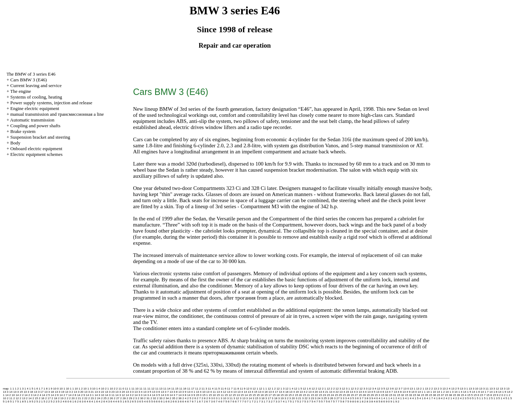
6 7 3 (210, 402)
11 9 (243, 389)
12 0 (249, 389)
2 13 (23, 398)
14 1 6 (476, 392)
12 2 (315, 389)
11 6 (224, 389)
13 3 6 (156, 392)
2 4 (184, 398)
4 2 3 (463, 398)
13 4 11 (211, 392)
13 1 (412, 389)
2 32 (153, 398)
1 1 (12, 389)
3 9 (371, 398)
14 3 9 (191, 395)
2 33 (160, 398)
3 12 (236, 398)
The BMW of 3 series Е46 (31, 74)
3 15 (255, 398)
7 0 (244, 402)
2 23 (91, 398)
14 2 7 (63, 395)
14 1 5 (467, 392)
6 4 (86, 402)
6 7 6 (231, 402)
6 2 (77, 402)
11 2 (198, 389)
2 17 (48, 398)
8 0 (354, 402)
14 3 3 (138, 395)
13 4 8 (398, 392)
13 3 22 (99, 392)
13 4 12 (222, 392)
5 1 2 (487, 398)
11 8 (236, 389)
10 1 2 (78, 389)
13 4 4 (363, 392)
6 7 (189, 402)
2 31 (147, 398)
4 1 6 (422, 398)
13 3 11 (484, 389)
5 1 (474, 398)
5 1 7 (13, 402)
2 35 (172, 398)
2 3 (135, 398)
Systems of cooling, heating (36, 97)
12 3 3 (363, 389)
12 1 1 (263, 389)
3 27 (337, 398)
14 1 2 (441, 392)
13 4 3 (354, 392)
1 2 (17, 389)
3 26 (330, 398)
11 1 (128, 389)
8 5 (378, 402)
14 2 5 (46, 395)
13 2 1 (420, 389)
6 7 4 (217, 402)
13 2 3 (438, 389)
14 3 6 (165, 395)
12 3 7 (398, 389)
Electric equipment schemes (37, 154)
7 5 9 (348, 402)
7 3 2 (269, 402)
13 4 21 (323, 392)
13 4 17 (273, 392)
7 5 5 (320, 402)
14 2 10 (10, 395)
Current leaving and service (36, 85)
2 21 (78, 398)
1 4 (26, 389)
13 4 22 (334, 392)
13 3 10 (474, 389)
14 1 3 (449, 392)
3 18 (274, 398)
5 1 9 (28, 402)
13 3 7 (165, 392)
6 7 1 (195, 402)
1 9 (50, 389)
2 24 (97, 398)
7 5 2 (298, 402)
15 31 (393, 395)
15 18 (276, 395)
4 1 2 (394, 398)
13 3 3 (130, 392)
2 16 (42, 398)
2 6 (194, 398)
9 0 (388, 402)
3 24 (318, 398)
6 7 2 (202, 402)
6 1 (72, 402)
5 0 (469, 398)
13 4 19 (294, 392)
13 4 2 (304, 392)
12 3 (338, 389)
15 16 (260, 395)
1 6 (36, 389)
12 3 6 (390, 389)
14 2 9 (81, 395)
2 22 (85, 398)
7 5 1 (291, 402)
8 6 (383, 402)
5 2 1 (39, 402)
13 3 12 (494, 389)
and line (57, 114)
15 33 (408, 395)
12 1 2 (272, 389)
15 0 (199, 395)
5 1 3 (494, 398)
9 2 (397, 402)
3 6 (357, 398)
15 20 (298, 395)
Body (15, 143)
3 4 (347, 398)
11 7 (230, 389)
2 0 (501, 395)
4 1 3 (401, 398)
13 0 (406, 389)
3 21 (298, 398)
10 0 (56, 389)
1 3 (22, 389)
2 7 (199, 398)
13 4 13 (232, 392)
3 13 (243, 398)
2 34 (166, 398)
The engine (20, 91)
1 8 (46, 389)
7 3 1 (262, 402)
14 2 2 (20, 395)
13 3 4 (138, 392)
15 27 (354, 395)
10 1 (62, 389)
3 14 (249, 398)
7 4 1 (284, 402)
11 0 (121, 389)
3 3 (342, 398)
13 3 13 (505, 389)
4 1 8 (437, 398)
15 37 (440, 395)
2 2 (66, 398)
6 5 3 (135, 402)
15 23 (322, 395)
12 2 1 (322, 389)
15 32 (401, 395)
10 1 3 (87, 389)
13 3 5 (147, 392)
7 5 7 (334, 402)
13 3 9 (182, 392)
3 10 (224, 398)
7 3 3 (277, 402)
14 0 (414, 392)
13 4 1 (191, 392)
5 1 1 (480, 398)
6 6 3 (176, 402)
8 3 (369, 402)
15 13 (236, 395)
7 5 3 (305, 402)
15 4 (464, 395)
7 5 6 (327, 402)
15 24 (330, 395)
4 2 (443, 398)
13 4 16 (263, 392)
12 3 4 (372, 389)
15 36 (433, 395)
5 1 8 (20, 402)
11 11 (143, 389)
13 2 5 (455, 389)
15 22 (314, 395)
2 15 (35, 398)
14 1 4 (458, 392)
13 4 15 (252, 392)
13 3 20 (79, 392)
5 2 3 (54, 402)
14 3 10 (99, 395)
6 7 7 (238, 402)
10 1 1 (70, 389)
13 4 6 (380, 392)
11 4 (211, 389)
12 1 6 (307, 389)
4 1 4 (408, 398)
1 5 (31, 389)
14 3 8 (182, 395)
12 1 (255, 389)
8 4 (373, 402)
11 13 (159, 389)
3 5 (352, 398)
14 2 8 (72, 395)
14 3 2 (130, 395)
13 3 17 (39, 392)
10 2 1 (105, 389)
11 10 (135, 389)
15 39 (457, 395)
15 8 (489, 395)
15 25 (338, 395)
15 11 (220, 395)
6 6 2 (169, 402)
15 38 (448, 395)
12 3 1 (346, 389)
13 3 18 (49, 392)
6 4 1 (92, 402)
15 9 (496, 395)
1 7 (41, 389)
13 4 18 (284, 392)
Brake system (23, 131)
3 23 (311, 398)
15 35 (425, 395)
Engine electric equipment (35, 108)
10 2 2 (114, 389)
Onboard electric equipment (36, 149)
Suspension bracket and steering (40, 137)
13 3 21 (89, 392)
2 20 (72, 398)
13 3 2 (69, 392)
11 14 (167, 389)
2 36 (179, 398)
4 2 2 (456, 398)
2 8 (203, 398)
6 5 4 (143, 402)
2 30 (140, 398)
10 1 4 (96, 389)
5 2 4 (61, 402)
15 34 (416, 395)
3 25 (324, 398)
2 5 (189, 398)
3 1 (218, 398)
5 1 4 (502, 398)
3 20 (292, 398)
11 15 (175, 389)
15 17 (268, 395)
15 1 (205, 395)
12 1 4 (289, 389)
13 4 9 (406, 392)
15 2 (291, 395)
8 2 (364, 402)
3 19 (281, 398)
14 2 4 (37, 395)
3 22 (305, 398)
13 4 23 (344, 392)
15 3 (377, 395)
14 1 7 (484, 392)
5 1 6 (6, 402)
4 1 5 (415, 398)
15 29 (370, 395)
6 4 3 (106, 402)
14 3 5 (156, 395)
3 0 (213, 398)
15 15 (252, 395)
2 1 (506, 395)
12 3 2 (355, 389)
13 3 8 (173, 392)
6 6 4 (183, 402)
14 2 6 (55, 395)
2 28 (123, 398)
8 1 (359, 402)
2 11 (10, 398)
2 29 (129, 398)
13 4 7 (389, 392)
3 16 (262, 398)
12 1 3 (281, 389)
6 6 (156, 402)
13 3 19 (60, 392)
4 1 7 (430, 398)
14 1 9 (502, 392)
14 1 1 (421, 392)
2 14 (29, 398)
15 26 (346, 395)
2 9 (208, 398)
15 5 (470, 395)
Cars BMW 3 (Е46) (29, 80)
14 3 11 (110, 395)
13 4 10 (201, 392)
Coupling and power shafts (35, 126)
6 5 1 (121, 402)
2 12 (16, 398)
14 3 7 (173, 395)
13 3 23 (110, 392)
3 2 (286, 398)
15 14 (244, 395)
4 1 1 (387, 398)
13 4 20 (313, 392)
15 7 (483, 395)
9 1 (393, 402)
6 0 (67, 402)
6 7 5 (224, 402)
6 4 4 (114, 402)
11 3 (204, 389)
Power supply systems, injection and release (51, 103)
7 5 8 (341, 402)
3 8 (366, 398)
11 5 (217, 389)
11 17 (191, 389)
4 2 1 (449, 398)
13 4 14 (242, 392)
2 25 (104, 398)
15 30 (384, 395)
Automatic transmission (32, 120)
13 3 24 (120, 392)
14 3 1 (90, 395)
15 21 (306, 395)
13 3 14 (8, 392)
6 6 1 (162, 402)
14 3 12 (120, 395)
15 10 (212, 395)
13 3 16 (28, 392)
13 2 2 (429, 389)
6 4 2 (99, 402)
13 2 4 (446, 389)
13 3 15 (18, 392)
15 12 (228, 395)
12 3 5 (381, 389)
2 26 (110, 398)
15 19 (284, 395)
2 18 (54, 398)
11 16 (183, 389)
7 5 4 (312, 402)
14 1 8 (493, 392)
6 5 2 (128, 402)
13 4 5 (371, 392)
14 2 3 (28, 395)
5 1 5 (509, 398)
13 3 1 (464, 389)
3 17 (268, 398)
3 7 (361, 398)
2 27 (117, 398)
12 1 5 (298, 389)
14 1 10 (431, 392)
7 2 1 (255, 402)
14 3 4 (147, 395)
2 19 (61, 398)
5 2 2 (47, 402)
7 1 (249, 402)
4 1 (381, 398)
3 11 (230, 398)
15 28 (362, 395)
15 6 (477, 395)
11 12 (151, 389)
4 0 (376, 398)
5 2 (34, 402)
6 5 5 (150, 402)
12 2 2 (331, 389)
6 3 (82, 402)
